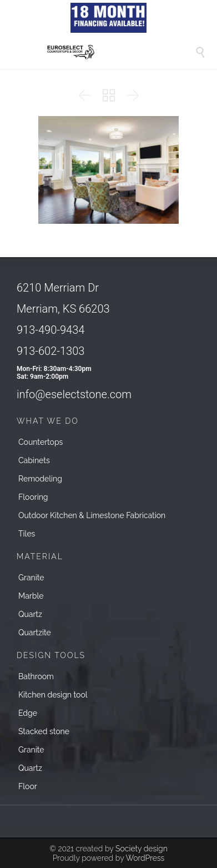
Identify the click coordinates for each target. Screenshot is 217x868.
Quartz (30, 614)
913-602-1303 (51, 351)
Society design (142, 849)
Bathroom (36, 676)
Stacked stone (44, 731)
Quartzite (35, 633)
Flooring (33, 497)
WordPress (145, 858)
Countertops (41, 442)
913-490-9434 (51, 330)
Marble (31, 596)
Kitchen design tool (53, 695)
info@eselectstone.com (74, 394)
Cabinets (34, 460)
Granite (31, 578)
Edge (28, 713)
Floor (28, 786)
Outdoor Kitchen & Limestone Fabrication (92, 515)
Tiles (27, 534)
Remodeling (40, 479)
